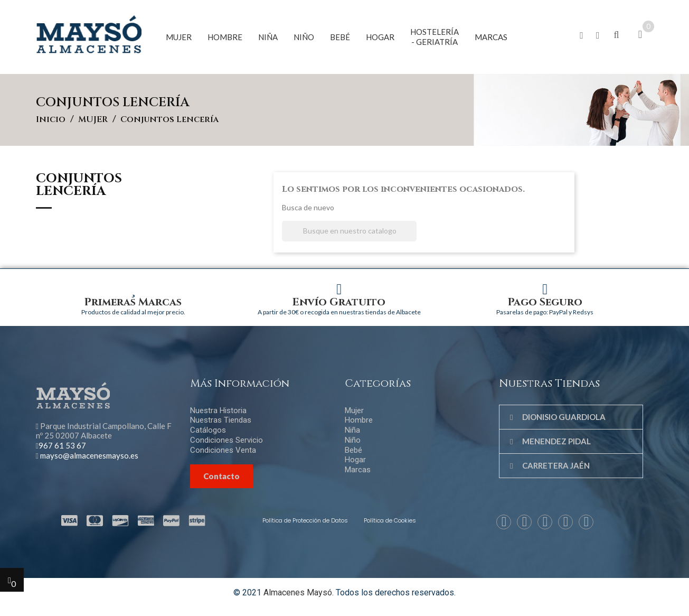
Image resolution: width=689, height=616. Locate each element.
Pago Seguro (545, 302)
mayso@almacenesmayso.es (89, 455)
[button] (582, 36)
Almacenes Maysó (298, 592)
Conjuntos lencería (79, 186)
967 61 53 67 (62, 445)
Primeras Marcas (133, 302)
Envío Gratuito (339, 302)
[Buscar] (349, 231)
